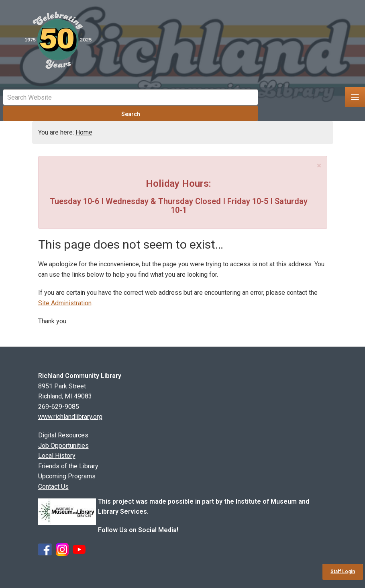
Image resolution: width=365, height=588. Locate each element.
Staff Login (343, 572)
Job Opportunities (63, 446)
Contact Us (53, 487)
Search (131, 114)
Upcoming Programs (67, 476)
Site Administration (65, 303)
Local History (57, 456)
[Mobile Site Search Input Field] (131, 97)
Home (84, 132)
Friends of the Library (68, 466)
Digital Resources (63, 435)
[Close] (319, 166)
